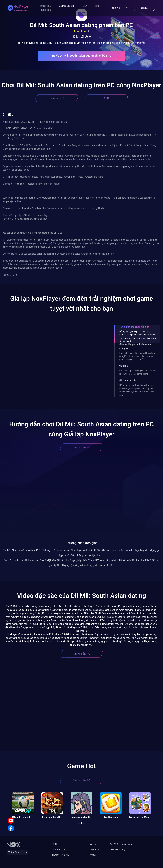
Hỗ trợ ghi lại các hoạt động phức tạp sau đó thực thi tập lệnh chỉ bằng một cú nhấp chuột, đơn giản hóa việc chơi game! (137, 390)
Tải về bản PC (57, 98)
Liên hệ (92, 845)
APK (106, 98)
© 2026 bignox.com (121, 845)
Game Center (66, 6)
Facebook (45, 10)
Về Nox (56, 845)
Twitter (92, 855)
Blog (97, 6)
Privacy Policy (118, 850)
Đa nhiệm (125, 366)
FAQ (84, 6)
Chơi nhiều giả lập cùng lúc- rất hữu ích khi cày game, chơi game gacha (137, 372)
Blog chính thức (60, 855)
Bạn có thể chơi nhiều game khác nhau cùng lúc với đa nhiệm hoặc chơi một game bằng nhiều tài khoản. (137, 356)
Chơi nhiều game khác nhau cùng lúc (135, 346)
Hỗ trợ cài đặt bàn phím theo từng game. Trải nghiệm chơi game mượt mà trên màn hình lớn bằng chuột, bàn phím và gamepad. (138, 336)
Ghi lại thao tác (128, 380)
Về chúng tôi (59, 850)
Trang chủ (45, 6)
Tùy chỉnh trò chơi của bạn (134, 327)
